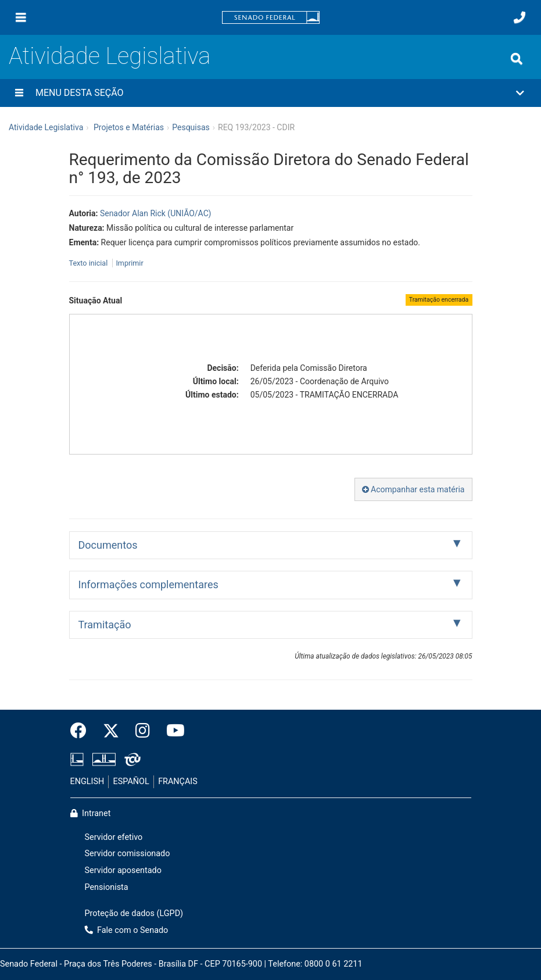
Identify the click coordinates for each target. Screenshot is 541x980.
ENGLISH (87, 782)
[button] (270, 93)
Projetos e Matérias (129, 127)
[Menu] (21, 17)
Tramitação (105, 625)
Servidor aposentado (123, 870)
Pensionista (107, 887)
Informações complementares (148, 584)
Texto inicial (89, 263)
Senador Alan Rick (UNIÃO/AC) (156, 213)
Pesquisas (191, 127)
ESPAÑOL (131, 782)
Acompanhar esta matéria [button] (413, 489)
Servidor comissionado (128, 854)
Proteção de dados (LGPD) (134, 913)
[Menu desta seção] (19, 93)
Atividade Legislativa (110, 56)
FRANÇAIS (178, 782)
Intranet (91, 813)
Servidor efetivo (114, 837)
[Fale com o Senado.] (519, 17)
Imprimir (129, 263)
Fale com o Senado (127, 930)
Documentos (108, 545)
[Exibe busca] (517, 59)
